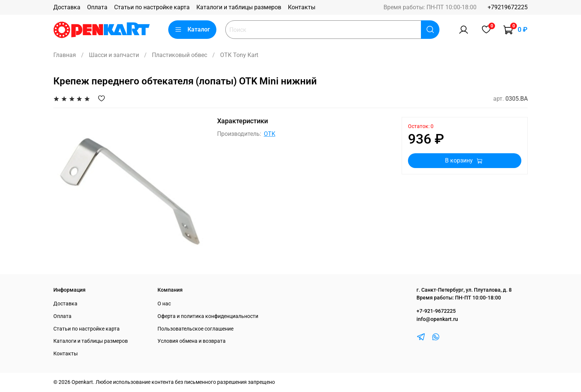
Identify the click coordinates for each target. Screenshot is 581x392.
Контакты (302, 7)
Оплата (97, 7)
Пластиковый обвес (180, 55)
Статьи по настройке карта (152, 7)
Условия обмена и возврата (192, 341)
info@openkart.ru (437, 319)
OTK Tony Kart (239, 55)
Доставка (67, 7)
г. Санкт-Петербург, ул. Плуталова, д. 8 (464, 290)
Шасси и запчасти (114, 55)
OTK (270, 134)
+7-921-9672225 (436, 311)
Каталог (192, 30)
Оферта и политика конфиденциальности (208, 316)
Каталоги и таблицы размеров (239, 7)
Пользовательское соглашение (195, 329)
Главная (65, 55)
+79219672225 (508, 7)
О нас (164, 304)
